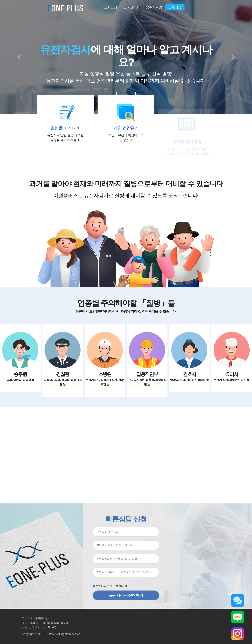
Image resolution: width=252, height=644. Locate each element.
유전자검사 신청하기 (126, 595)
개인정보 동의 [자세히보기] (111, 586)
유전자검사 (131, 8)
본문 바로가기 (0, 0)
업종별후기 (154, 8)
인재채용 (175, 7)
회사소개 (111, 8)
